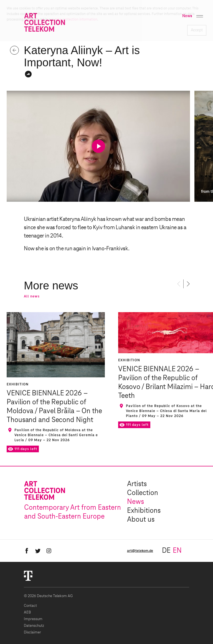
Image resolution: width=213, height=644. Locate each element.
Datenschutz (34, 626)
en (177, 551)
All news (32, 296)
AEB (27, 613)
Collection (143, 493)
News (135, 502)
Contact (30, 606)
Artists (137, 484)
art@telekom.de (140, 551)
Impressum (33, 619)
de (166, 551)
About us (141, 520)
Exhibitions (144, 511)
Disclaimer (32, 632)
